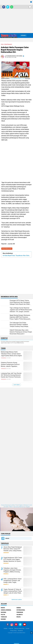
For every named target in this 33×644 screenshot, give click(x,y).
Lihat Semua (17, 385)
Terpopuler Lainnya (17, 600)
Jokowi (7, 538)
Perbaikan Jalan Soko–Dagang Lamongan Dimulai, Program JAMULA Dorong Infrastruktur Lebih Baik (12, 570)
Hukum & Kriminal (6, 610)
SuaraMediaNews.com (18, 79)
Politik (3, 615)
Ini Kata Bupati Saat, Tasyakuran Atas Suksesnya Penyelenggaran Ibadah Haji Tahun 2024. (16, 256)
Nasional (4, 612)
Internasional (21, 610)
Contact (27, 628)
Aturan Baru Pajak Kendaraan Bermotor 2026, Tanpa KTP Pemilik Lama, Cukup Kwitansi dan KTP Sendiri (13, 549)
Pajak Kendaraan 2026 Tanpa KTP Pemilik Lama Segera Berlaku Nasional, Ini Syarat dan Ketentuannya (13, 559)
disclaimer (20, 631)
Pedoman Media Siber (19, 628)
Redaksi (6, 628)
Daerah (19, 608)
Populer (23, 35)
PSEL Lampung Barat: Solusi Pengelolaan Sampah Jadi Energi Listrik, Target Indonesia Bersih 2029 (12, 581)
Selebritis (20, 615)
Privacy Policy (14, 631)
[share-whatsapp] (12, 7)
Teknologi (4, 617)
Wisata (19, 617)
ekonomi (3, 619)
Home (2, 44)
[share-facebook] (4, 7)
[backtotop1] (32, 633)
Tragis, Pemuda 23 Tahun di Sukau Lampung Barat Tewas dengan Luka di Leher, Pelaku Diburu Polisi (13, 591)
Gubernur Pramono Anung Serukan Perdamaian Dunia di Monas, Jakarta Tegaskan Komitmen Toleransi (10, 364)
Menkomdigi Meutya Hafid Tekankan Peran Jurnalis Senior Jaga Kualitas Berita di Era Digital (11, 354)
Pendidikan (20, 612)
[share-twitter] (8, 7)
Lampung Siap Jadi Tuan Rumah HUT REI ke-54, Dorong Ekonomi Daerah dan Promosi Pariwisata (11, 375)
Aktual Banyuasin (7, 249)
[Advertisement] (16, 17)
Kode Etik (11, 628)
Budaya (3, 608)
